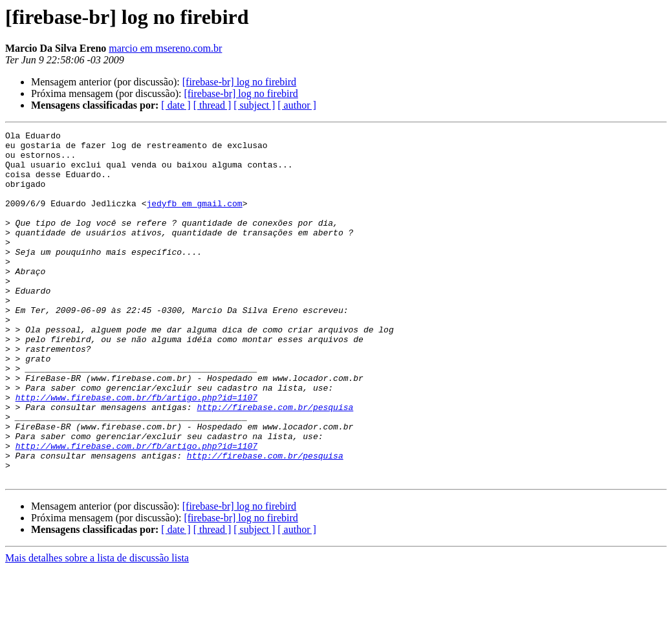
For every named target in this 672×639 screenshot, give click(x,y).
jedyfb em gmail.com (194, 219)
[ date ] (176, 105)
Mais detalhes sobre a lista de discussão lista (97, 628)
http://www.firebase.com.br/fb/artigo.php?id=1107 (136, 451)
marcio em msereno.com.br (165, 48)
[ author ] (297, 105)
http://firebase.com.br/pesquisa (275, 463)
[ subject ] (254, 105)
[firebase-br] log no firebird (239, 82)
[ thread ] (212, 105)
